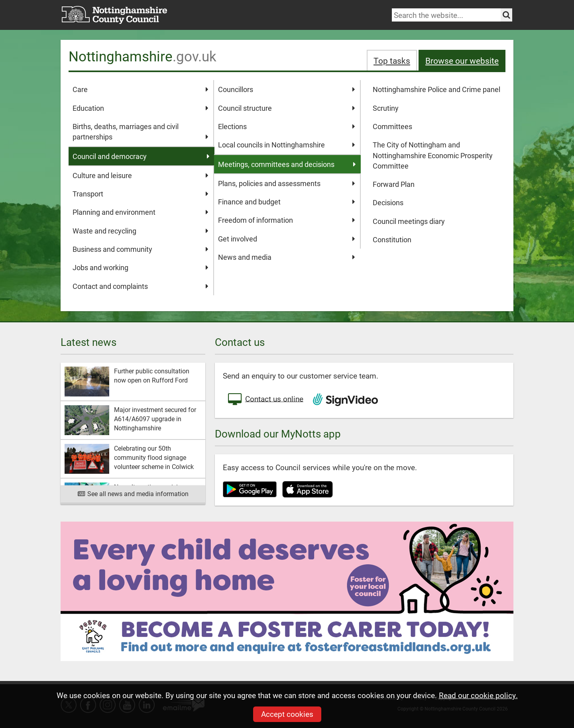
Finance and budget (286, 202)
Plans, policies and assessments (286, 183)
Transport (141, 194)
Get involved (286, 239)
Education (141, 108)
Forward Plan (394, 184)
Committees (392, 126)
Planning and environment (141, 212)
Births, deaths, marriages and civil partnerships (141, 132)
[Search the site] (506, 15)
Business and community (141, 249)
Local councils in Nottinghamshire (286, 145)
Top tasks (392, 60)
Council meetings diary (409, 221)
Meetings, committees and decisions (287, 164)
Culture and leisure (141, 175)
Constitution (392, 239)
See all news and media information (133, 494)
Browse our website (462, 60)
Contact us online (265, 400)
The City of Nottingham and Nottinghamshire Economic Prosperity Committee (433, 155)
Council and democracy (141, 156)
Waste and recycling (141, 231)
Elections (286, 126)
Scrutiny (386, 108)
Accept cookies (287, 714)
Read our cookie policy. (478, 695)
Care (141, 89)
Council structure (286, 108)
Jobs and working (141, 267)
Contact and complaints (141, 286)
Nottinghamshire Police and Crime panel (436, 89)
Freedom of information (286, 220)
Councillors (286, 89)
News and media (286, 257)
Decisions (388, 202)
